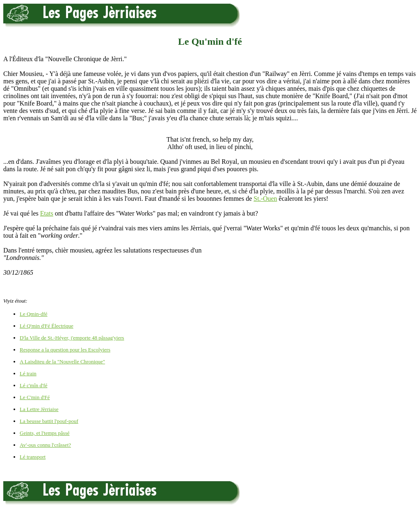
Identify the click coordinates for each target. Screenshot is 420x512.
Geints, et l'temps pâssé (45, 433)
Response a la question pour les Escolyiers (65, 350)
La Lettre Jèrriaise (39, 409)
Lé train (28, 373)
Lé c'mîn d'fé (34, 385)
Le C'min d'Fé (35, 397)
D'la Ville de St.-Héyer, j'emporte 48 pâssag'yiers (72, 338)
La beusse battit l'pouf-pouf (49, 421)
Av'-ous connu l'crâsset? (45, 445)
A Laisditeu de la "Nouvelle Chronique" (62, 362)
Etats (47, 213)
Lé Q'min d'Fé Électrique (47, 326)
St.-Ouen (265, 199)
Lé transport (33, 457)
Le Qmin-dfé (34, 314)
